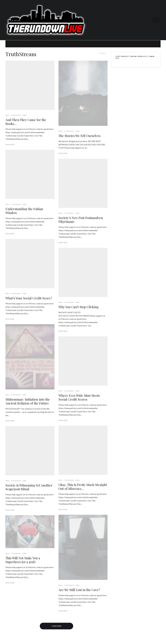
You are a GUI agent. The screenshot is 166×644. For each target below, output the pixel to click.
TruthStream (16, 115)
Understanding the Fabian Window (24, 211)
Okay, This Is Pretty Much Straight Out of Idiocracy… (83, 487)
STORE (45, 44)
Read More (10, 145)
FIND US (79, 44)
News (25, 44)
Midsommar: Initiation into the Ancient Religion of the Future (28, 401)
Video (24, 115)
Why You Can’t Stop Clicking (79, 307)
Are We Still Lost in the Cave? (79, 590)
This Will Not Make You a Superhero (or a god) (23, 560)
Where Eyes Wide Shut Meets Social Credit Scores (79, 397)
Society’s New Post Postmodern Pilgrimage (81, 220)
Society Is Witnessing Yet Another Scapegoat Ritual (29, 487)
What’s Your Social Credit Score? (29, 298)
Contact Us (57, 44)
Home (10, 44)
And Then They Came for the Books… (26, 122)
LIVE (18, 44)
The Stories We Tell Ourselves (79, 136)
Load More (57, 626)
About (69, 44)
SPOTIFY (35, 44)
